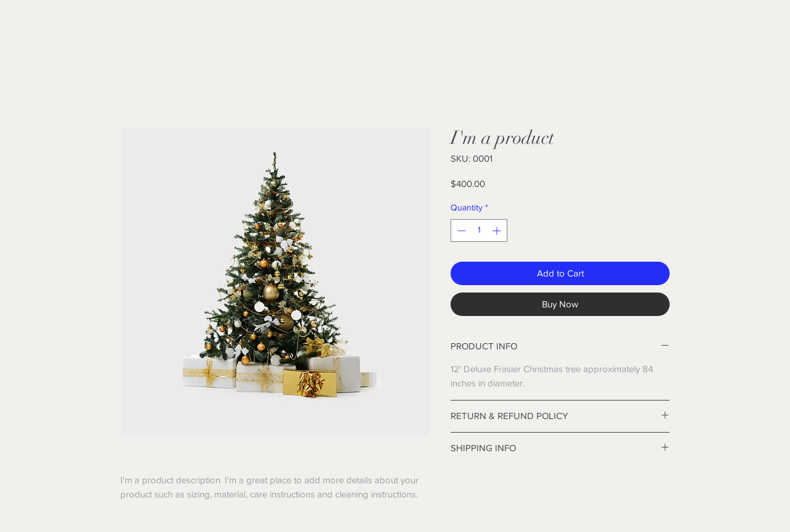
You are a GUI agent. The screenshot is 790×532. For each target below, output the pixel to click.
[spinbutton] (479, 231)
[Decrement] (460, 231)
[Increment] (498, 231)
